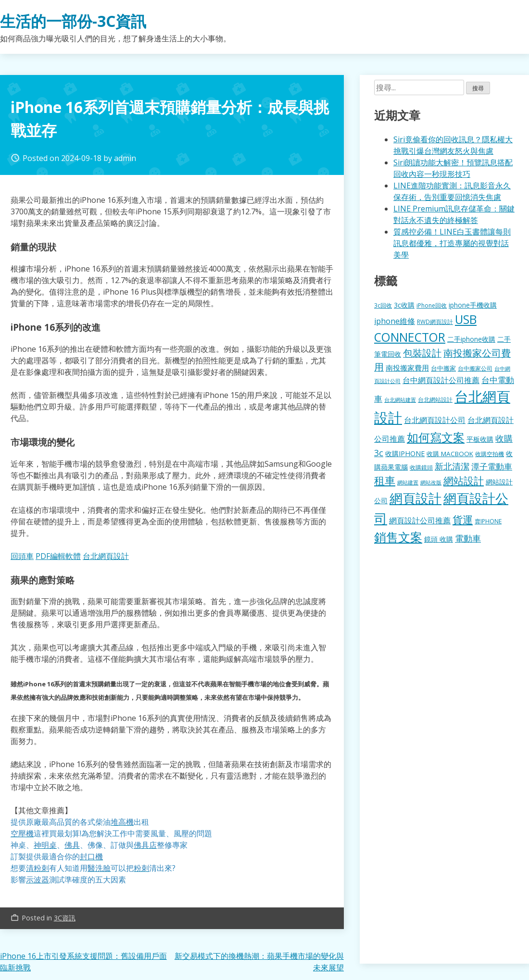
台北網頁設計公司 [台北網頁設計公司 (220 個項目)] (435, 420)
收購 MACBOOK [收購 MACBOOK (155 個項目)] (450, 454)
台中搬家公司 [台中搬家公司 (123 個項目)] (475, 368)
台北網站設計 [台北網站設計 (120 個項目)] (435, 399)
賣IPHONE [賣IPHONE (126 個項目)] (488, 521)
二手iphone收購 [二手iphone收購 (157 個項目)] (471, 339)
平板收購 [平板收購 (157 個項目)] (480, 439)
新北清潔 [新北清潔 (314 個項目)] (452, 466)
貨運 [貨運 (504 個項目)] (463, 519)
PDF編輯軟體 (58, 556)
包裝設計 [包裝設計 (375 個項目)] (422, 353)
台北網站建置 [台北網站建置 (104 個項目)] (400, 400)
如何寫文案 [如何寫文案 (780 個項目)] (436, 437)
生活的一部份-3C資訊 (73, 21)
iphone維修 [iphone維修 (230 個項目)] (395, 321)
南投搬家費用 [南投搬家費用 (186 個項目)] (407, 368)
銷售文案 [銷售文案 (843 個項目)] (398, 537)
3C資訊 (65, 918)
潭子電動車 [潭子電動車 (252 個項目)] (492, 466)
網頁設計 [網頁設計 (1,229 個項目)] (416, 498)
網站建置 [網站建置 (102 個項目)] (408, 483)
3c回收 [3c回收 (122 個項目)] (383, 305)
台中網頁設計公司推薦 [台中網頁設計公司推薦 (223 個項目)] (441, 380)
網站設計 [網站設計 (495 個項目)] (464, 480)
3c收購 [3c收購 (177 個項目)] (404, 305)
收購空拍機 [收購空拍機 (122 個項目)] (490, 454)
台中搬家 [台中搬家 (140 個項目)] (443, 368)
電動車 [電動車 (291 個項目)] (468, 538)
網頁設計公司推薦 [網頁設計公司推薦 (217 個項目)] (420, 521)
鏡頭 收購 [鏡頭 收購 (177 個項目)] (439, 539)
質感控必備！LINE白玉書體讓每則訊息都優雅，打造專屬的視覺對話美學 (452, 243)
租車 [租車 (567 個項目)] (385, 480)
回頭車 (22, 556)
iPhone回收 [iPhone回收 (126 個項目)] (432, 305)
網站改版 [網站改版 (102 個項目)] (431, 483)
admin (125, 158)
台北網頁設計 (106, 556)
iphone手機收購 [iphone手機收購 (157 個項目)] (473, 305)
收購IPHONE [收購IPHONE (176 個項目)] (405, 453)
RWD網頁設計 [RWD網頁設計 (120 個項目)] (435, 322)
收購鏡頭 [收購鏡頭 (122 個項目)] (421, 467)
